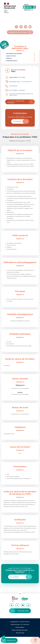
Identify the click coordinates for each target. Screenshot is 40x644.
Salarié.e (9, 58)
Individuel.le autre (12, 61)
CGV (21, 625)
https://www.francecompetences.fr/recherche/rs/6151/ (19, 532)
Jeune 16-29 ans (11, 56)
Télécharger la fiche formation (20, 32)
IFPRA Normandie (20, 633)
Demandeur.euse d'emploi (14, 53)
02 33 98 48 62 (13, 86)
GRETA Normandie (15, 625)
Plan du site (26, 625)
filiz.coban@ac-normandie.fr (17, 90)
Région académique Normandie (20, 630)
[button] (3, 637)
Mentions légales (20, 627)
